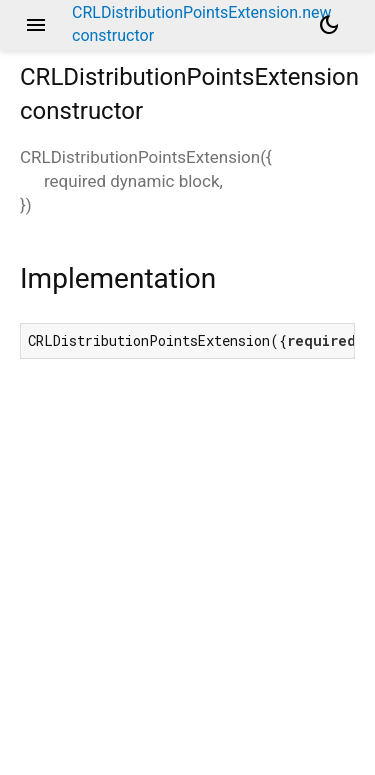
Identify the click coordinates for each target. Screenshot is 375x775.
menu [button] (36, 25)
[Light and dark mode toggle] (329, 25)
